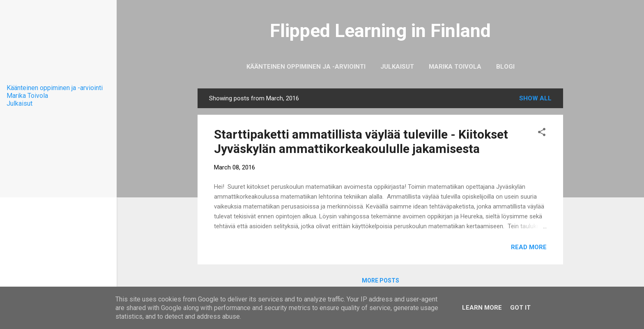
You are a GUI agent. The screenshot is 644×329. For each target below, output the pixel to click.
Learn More (482, 308)
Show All (535, 98)
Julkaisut (397, 67)
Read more (529, 247)
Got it (520, 308)
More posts (381, 280)
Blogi (505, 67)
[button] (542, 133)
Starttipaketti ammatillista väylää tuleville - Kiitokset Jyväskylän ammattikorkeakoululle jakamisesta (361, 141)
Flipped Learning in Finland (380, 31)
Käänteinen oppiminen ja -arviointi (306, 67)
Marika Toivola (455, 67)
